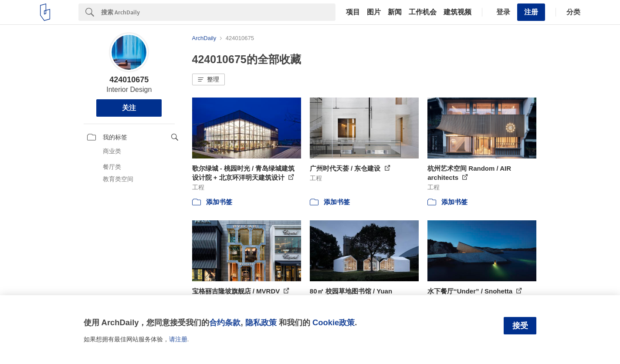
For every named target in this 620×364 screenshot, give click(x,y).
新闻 (395, 12)
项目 (353, 12)
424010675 (129, 80)
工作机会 (423, 12)
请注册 (178, 339)
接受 (520, 326)
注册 (531, 12)
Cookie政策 (334, 322)
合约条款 (225, 322)
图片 (374, 12)
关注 (129, 108)
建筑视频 (457, 12)
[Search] (218, 12)
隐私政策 (261, 322)
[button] (208, 80)
